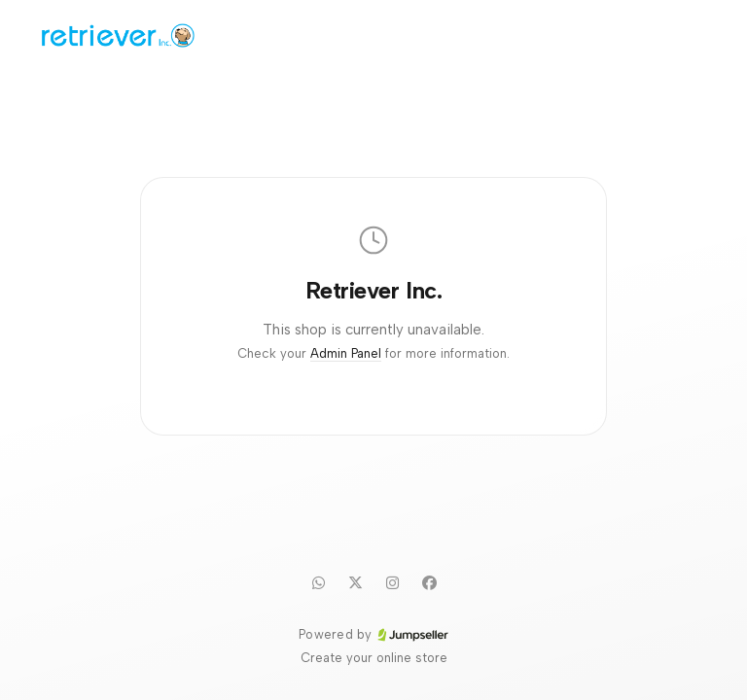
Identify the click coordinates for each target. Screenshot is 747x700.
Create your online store (374, 658)
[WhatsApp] (318, 582)
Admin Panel (346, 353)
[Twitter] (355, 582)
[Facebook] (429, 582)
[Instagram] (392, 582)
